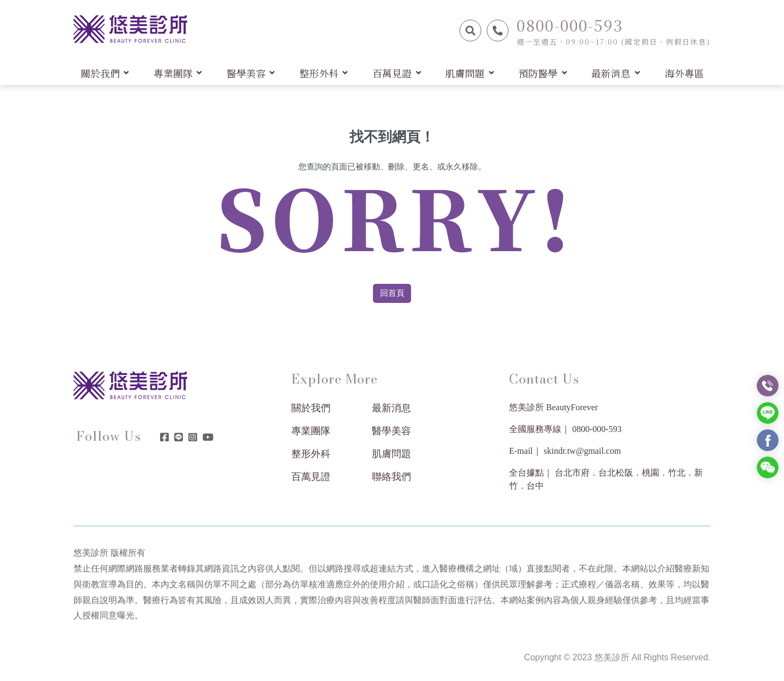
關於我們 (311, 408)
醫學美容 (391, 431)
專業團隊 (311, 431)
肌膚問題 (391, 454)
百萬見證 (311, 477)
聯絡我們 (391, 477)
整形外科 (311, 454)
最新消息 (391, 408)
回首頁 (392, 293)
